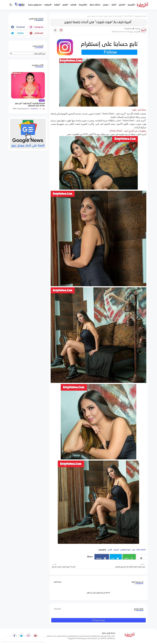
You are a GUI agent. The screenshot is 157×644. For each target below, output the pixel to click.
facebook (20, 27)
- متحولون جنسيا (35, 5)
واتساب (126, 558)
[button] (22, 5)
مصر (134, 550)
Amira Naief (129, 16)
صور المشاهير (125, 550)
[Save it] (61, 30)
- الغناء (114, 5)
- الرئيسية (132, 5)
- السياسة (48, 5)
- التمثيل (122, 5)
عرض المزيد (58, 582)
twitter (20, 33)
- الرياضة (57, 5)
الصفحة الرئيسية (141, 16)
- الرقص (66, 5)
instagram (39, 27)
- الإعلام (74, 5)
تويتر (113, 558)
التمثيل (116, 550)
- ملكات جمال (95, 5)
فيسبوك (99, 558)
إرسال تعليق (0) (98, 620)
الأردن (110, 550)
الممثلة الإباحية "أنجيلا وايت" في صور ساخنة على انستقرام (30, 104)
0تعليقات (57, 609)
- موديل (106, 5)
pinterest (39, 33)
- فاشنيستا (83, 5)
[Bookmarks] (17, 5)
